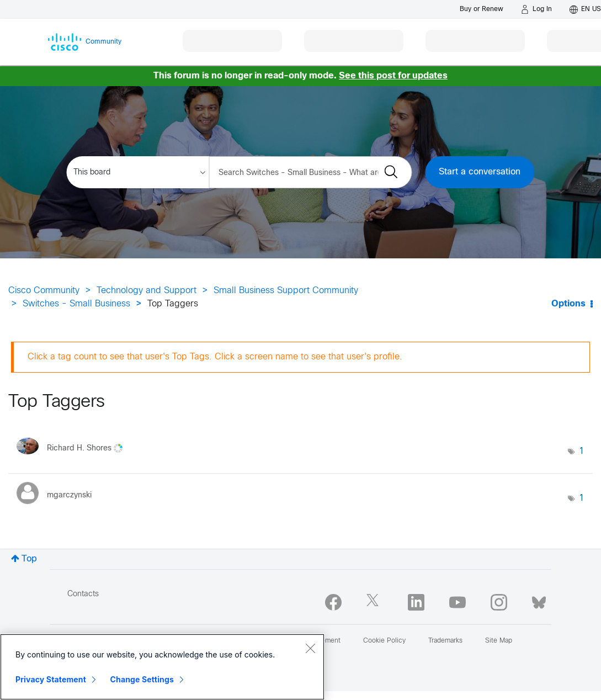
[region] (162, 667)
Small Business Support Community (286, 291)
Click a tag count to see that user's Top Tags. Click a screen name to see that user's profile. (215, 357)
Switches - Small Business (76, 304)
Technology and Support (147, 291)
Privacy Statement (51, 679)
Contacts (83, 594)
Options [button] (568, 304)
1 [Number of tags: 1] (582, 451)
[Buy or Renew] (482, 9)
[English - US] (585, 9)
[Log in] (536, 9)
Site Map (499, 641)
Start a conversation (480, 172)
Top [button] (29, 559)
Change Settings (142, 679)
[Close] (310, 648)
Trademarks (445, 641)
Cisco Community (44, 291)
